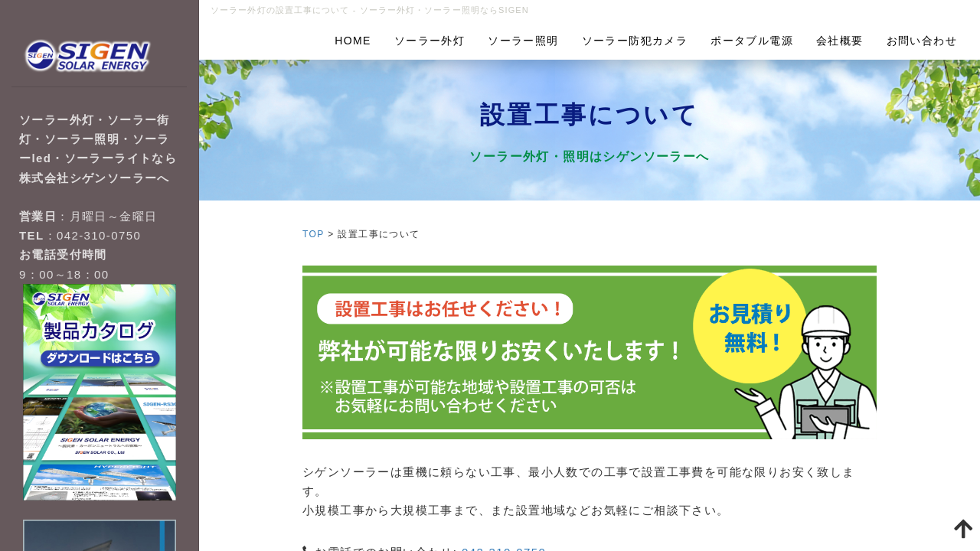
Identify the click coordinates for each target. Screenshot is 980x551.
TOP (313, 234)
